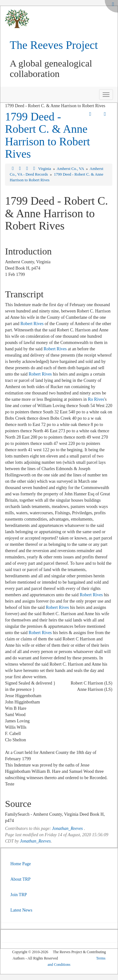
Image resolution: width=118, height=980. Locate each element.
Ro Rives (96, 399)
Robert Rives (32, 324)
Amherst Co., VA (71, 169)
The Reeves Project (54, 45)
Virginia (45, 169)
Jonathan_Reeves (67, 828)
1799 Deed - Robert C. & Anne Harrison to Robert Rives (48, 135)
